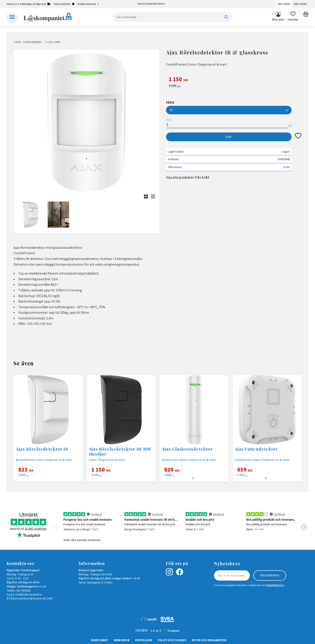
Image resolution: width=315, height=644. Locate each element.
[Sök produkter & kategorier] (172, 17)
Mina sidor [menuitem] (278, 19)
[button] (293, 17)
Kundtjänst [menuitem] (100, 640)
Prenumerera (270, 575)
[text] (234, 80)
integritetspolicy (275, 585)
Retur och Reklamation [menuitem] (209, 640)
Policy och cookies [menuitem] (172, 640)
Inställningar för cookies (151, 4)
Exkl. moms (300, 4)
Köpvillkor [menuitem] (144, 640)
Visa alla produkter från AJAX (188, 177)
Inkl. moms (284, 4)
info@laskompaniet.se (29, 594)
